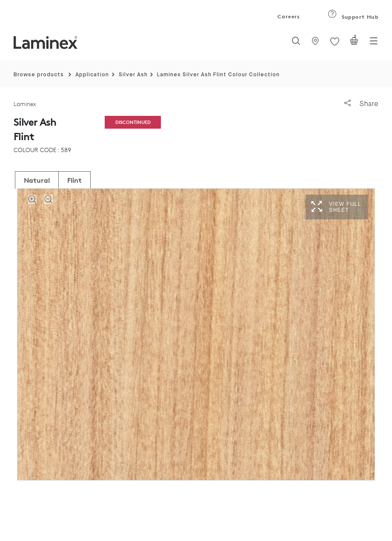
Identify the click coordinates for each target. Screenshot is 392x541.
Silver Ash (133, 75)
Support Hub (353, 17)
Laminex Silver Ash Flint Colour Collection (218, 75)
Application (92, 75)
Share (361, 104)
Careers (288, 16)
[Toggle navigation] (374, 43)
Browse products (39, 75)
